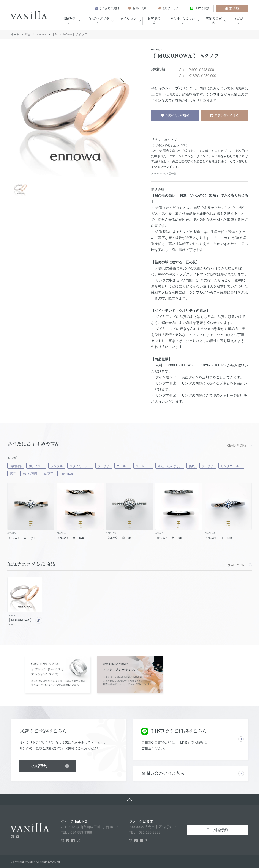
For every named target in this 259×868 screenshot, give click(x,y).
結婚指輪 (16, 466)
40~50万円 (30, 474)
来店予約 (232, 9)
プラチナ (104, 466)
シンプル (57, 466)
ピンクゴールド (231, 466)
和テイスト (36, 466)
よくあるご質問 (107, 8)
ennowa (41, 34)
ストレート (143, 466)
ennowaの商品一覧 (164, 174)
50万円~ (50, 474)
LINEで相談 (200, 8)
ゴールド (123, 466)
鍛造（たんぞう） (170, 466)
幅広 (192, 466)
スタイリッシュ (80, 466)
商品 (28, 34)
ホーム (15, 34)
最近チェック (168, 8)
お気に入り (137, 8)
